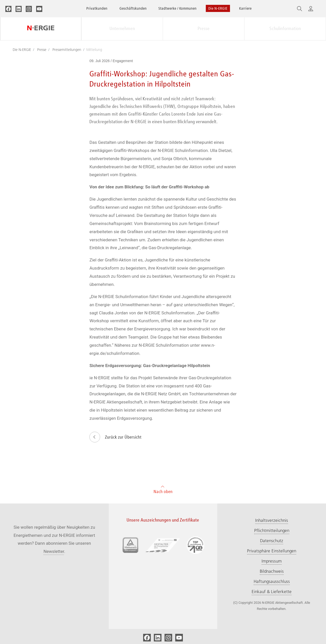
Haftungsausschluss (272, 581)
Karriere (245, 8)
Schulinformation (285, 29)
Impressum (272, 561)
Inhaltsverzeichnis (272, 520)
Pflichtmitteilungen (272, 530)
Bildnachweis (272, 571)
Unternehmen (122, 29)
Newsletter (54, 551)
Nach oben (163, 489)
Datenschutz (272, 541)
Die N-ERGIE (22, 50)
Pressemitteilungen (67, 50)
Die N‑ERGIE (218, 8)
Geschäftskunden (133, 8)
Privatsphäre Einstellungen (272, 551)
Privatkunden (97, 8)
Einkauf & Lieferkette (272, 592)
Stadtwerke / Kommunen (178, 8)
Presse (204, 29)
